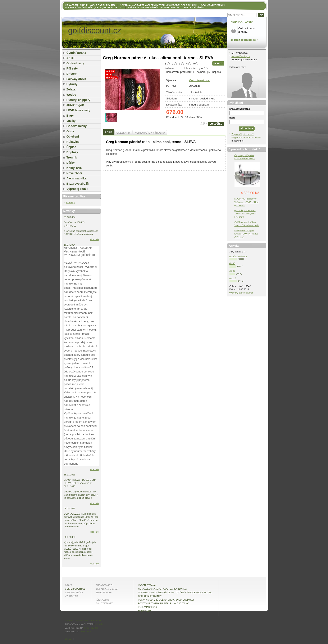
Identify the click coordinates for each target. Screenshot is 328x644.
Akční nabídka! (77, 178)
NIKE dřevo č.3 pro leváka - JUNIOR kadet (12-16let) (246, 234)
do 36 (232, 263)
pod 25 (233, 278)
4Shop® (99, 624)
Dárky (71, 163)
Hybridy (72, 84)
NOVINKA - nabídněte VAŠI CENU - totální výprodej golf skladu (158, 5)
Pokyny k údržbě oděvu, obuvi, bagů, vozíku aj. (94, 8)
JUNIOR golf (75, 105)
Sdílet (69, 639)
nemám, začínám (238, 256)
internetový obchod (88, 621)
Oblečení (73, 137)
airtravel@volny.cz (241, 56)
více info (94, 239)
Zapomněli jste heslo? (243, 134)
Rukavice (73, 142)
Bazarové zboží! (78, 184)
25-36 (232, 271)
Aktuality (70, 202)
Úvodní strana (76, 53)
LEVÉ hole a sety (78, 110)
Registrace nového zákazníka (247, 138)
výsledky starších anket (241, 293)
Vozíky (71, 121)
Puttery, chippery (78, 100)
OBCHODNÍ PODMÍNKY (213, 5)
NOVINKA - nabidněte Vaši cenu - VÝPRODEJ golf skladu (247, 202)
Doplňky (72, 152)
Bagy (70, 116)
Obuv (70, 131)
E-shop (69, 621)
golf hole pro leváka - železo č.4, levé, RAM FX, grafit (245, 214)
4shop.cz (86, 632)
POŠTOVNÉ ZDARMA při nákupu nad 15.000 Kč (154, 8)
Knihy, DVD (74, 168)
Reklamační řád (194, 8)
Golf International (199, 80)
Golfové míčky (77, 126)
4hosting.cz (91, 628)
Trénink (72, 157)
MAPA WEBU (144, 611)
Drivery (72, 74)
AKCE (71, 58)
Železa (71, 89)
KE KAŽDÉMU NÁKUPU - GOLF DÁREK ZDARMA (90, 5)
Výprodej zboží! (77, 189)
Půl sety (72, 68)
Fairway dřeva (76, 79)
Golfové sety (75, 63)
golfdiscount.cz (75, 589)
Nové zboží (74, 173)
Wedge (71, 95)
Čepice (71, 147)
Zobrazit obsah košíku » (244, 40)
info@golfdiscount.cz (85, 288)
